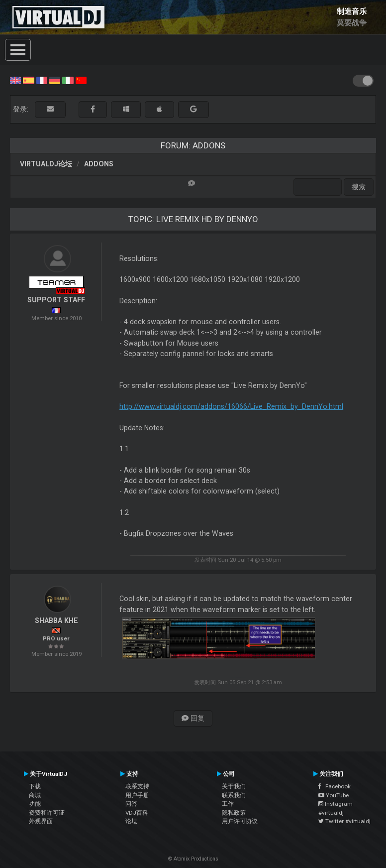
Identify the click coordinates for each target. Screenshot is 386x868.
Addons (99, 164)
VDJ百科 (137, 813)
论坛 (131, 821)
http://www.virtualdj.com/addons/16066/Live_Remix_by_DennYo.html (231, 406)
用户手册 (137, 795)
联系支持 (137, 786)
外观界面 (41, 821)
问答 (131, 804)
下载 (35, 786)
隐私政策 (234, 813)
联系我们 (234, 795)
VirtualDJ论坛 (46, 164)
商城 (35, 795)
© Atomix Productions (193, 859)
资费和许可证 (47, 813)
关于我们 (234, 786)
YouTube (334, 795)
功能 (35, 804)
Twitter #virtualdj (344, 821)
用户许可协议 (240, 821)
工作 (228, 804)
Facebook (335, 786)
